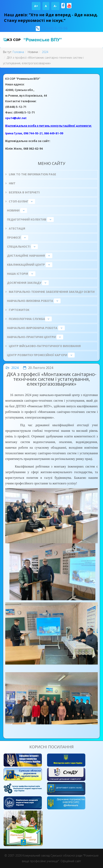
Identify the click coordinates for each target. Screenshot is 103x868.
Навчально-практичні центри (31, 337)
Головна (18, 52)
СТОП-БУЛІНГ (18, 201)
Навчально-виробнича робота (32, 328)
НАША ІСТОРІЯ (18, 274)
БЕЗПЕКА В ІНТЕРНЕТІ (24, 192)
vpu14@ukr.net (16, 118)
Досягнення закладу (24, 283)
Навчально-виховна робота (30, 301)
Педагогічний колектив (27, 219)
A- (55, 6)
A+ (36, 6)
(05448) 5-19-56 (54, 28)
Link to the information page (32, 174)
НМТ (12, 183)
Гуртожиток (19, 310)
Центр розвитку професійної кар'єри (37, 355)
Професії (14, 237)
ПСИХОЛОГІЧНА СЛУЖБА (27, 319)
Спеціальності (19, 247)
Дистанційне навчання (26, 256)
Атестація (17, 228)
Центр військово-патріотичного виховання (44, 346)
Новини (13, 210)
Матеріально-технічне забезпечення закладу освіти (51, 292)
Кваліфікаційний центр (26, 265)
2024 (45, 52)
